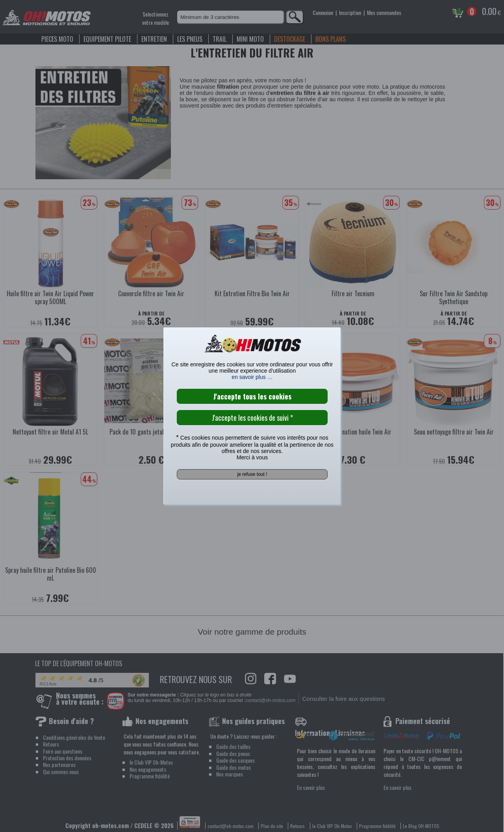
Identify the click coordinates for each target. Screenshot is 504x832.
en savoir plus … (252, 377)
